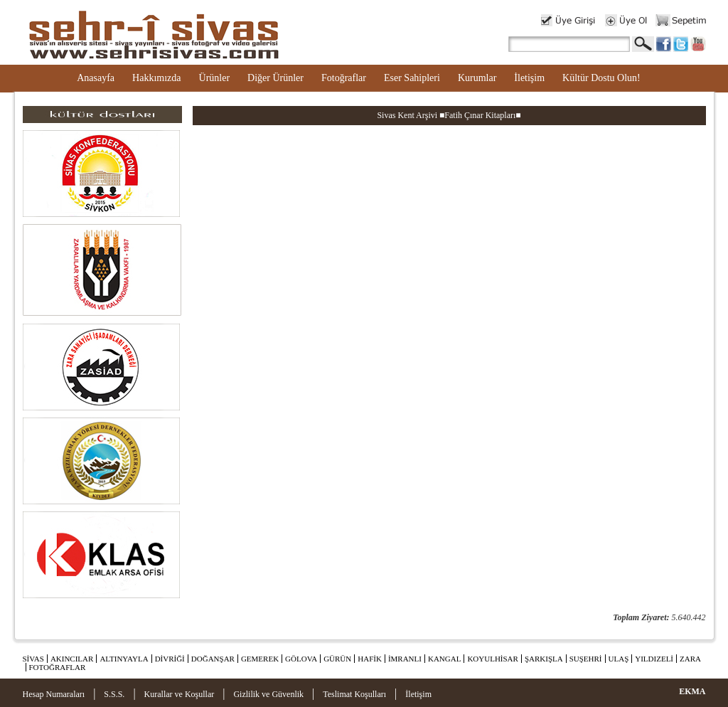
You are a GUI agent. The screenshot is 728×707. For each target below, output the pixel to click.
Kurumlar (477, 78)
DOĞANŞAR (213, 659)
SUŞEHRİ (586, 659)
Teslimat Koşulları (354, 694)
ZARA (690, 659)
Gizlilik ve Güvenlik (268, 694)
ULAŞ (619, 659)
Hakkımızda (156, 78)
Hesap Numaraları (54, 694)
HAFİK (370, 659)
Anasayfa (96, 78)
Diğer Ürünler (275, 78)
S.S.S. (114, 694)
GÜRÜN (337, 659)
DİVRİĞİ (170, 659)
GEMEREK (260, 659)
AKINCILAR (72, 659)
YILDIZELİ (654, 659)
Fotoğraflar (344, 78)
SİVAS (33, 659)
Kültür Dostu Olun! (601, 78)
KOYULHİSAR (493, 659)
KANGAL (444, 659)
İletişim (529, 78)
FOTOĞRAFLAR (58, 667)
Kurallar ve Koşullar (180, 694)
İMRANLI (405, 659)
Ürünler (215, 78)
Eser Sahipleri (412, 78)
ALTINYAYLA (124, 659)
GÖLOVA (301, 659)
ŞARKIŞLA (544, 659)
